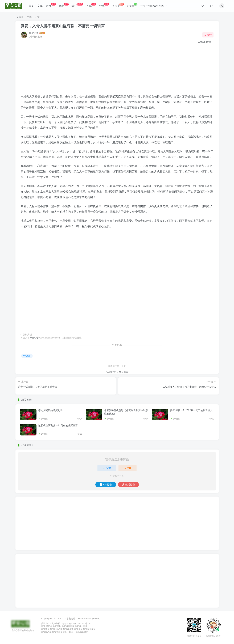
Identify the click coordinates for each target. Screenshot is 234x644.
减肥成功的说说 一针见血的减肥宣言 (58, 425)
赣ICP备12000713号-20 (80, 623)
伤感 (91, 5)
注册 (128, 468)
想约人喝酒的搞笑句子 (50, 410)
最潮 (51, 5)
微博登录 (128, 485)
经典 (104, 5)
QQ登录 (106, 485)
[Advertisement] (117, 70)
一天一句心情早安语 (153, 6)
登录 (107, 468)
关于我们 (45, 623)
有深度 (118, 5)
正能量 (132, 5)
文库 (40, 6)
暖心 (77, 5)
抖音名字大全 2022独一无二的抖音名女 (191, 410)
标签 (64, 623)
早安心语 (34, 33)
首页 (31, 6)
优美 (64, 5)
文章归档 (56, 623)
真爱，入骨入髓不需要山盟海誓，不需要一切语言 (63, 26)
